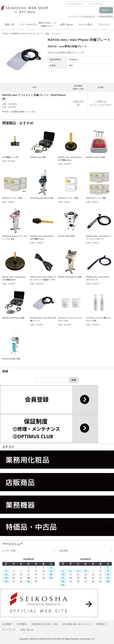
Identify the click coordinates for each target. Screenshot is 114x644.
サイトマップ (9, 630)
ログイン (94, 105)
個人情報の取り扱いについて (77, 624)
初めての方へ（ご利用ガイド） (47, 24)
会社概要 (7, 624)
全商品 (5, 34)
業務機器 (15, 34)
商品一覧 (9, 24)
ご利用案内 (21, 624)
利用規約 (101, 624)
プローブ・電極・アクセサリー (49, 34)
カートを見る (85, 24)
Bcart (93, 639)
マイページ (105, 24)
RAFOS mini (27, 34)
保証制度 (64, 551)
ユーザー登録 (9, 551)
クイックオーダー (28, 24)
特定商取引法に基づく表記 (45, 624)
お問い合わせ (66, 24)
